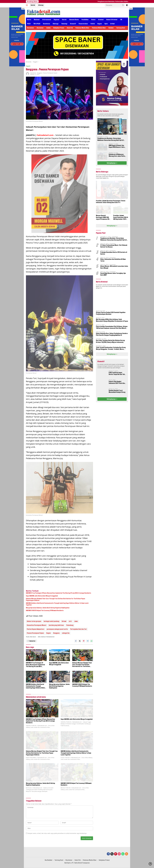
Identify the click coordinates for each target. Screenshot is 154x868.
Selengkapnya (112, 163)
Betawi (64, 621)
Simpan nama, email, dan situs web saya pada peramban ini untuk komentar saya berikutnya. (57, 833)
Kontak (33, 5)
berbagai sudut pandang (51, 621)
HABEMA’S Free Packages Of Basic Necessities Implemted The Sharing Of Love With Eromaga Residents (58, 593)
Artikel (113, 24)
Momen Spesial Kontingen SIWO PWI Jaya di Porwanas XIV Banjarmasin (103, 217)
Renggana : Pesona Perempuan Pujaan (47, 73)
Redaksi (111, 28)
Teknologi (64, 24)
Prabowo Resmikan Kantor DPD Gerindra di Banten (114, 253)
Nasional (37, 20)
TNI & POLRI (37, 24)
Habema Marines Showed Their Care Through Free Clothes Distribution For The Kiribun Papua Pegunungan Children (55, 600)
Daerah (64, 20)
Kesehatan (47, 24)
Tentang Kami (121, 28)
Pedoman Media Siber (82, 28)
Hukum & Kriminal (112, 20)
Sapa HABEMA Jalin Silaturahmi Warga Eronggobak (42, 596)
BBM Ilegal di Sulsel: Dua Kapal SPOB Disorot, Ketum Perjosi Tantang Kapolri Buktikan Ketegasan (117, 146)
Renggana (56, 633)
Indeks (48, 28)
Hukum (93, 20)
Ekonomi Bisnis (74, 20)
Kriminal (101, 20)
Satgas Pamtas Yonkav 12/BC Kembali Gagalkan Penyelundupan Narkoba (111, 313)
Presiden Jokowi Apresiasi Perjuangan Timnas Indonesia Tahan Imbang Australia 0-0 (111, 202)
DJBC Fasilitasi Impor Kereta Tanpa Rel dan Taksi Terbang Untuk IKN (117, 373)
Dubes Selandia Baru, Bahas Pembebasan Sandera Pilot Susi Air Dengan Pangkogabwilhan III (112, 334)
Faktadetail (33, 73)
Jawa (76, 621)
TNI (121, 20)
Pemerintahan (83, 24)
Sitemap (41, 5)
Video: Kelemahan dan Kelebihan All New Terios (113, 260)
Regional (56, 20)
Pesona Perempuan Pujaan (35, 633)
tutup (23, 8)
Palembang (70, 625)
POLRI (29, 24)
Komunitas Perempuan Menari (37, 625)
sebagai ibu (66, 633)
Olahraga (56, 24)
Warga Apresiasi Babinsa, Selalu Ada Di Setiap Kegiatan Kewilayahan (48, 608)
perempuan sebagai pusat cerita (57, 629)
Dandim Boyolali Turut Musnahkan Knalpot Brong (117, 391)
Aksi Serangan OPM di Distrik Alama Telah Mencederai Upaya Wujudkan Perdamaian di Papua (112, 320)
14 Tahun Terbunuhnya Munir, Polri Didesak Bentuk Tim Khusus (114, 246)
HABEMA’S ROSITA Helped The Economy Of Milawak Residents (45, 611)
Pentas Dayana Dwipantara (36, 629)
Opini (106, 24)
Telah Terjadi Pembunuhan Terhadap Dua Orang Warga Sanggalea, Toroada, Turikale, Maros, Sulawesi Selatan (111, 348)
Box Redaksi (49, 860)
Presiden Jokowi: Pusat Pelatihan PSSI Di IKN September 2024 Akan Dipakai (121, 217)
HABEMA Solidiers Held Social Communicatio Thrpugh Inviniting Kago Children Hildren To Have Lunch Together (57, 604)
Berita (29, 20)
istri (70, 621)
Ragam (100, 24)
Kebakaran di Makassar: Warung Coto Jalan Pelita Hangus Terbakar (117, 155)
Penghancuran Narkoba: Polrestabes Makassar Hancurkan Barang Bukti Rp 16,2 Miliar (111, 139)
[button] (123, 5)
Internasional (47, 20)
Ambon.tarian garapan (34, 621)
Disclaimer (31, 28)
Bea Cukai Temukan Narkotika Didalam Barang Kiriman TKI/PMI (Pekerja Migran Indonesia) (110, 341)
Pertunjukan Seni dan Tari (78, 629)
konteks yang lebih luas (56, 625)
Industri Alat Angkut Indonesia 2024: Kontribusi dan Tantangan (117, 382)
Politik (93, 24)
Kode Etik (70, 28)
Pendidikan (85, 20)
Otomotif (73, 24)
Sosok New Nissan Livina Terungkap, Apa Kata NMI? (113, 274)
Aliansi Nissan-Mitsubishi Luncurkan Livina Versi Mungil (114, 267)
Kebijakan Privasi (59, 28)
